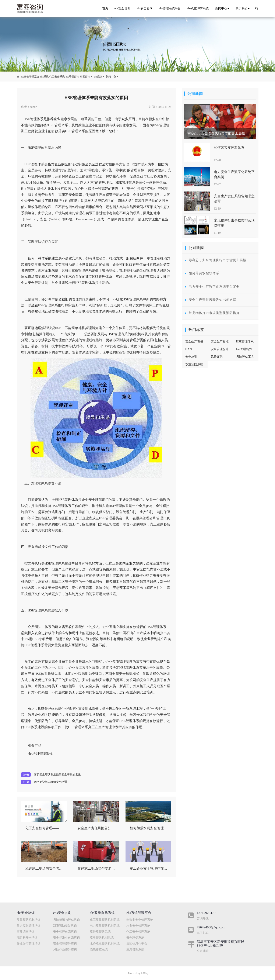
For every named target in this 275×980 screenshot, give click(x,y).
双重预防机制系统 (102, 938)
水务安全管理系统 (138, 926)
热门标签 (196, 330)
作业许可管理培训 (29, 944)
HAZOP (190, 349)
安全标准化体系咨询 (67, 938)
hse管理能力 (244, 349)
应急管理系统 (135, 950)
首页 (105, 8)
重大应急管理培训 (29, 926)
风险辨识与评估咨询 (67, 920)
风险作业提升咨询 (65, 950)
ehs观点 (98, 77)
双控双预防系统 (100, 932)
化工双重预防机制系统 (105, 920)
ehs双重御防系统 (198, 8)
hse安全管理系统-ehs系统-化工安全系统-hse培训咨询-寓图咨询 (56, 77)
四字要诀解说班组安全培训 (50, 782)
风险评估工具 (245, 357)
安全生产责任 (194, 341)
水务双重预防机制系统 (105, 944)
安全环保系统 (135, 938)
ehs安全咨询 (144, 8)
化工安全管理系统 (138, 932)
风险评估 (217, 357)
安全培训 (191, 357)
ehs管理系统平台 (170, 8)
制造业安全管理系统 (140, 920)
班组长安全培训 (27, 938)
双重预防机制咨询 (65, 926)
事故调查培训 (26, 932)
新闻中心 (222, 8)
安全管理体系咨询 (65, 932)
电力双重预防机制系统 (105, 926)
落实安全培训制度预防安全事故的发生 (57, 774)
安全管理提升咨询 (65, 944)
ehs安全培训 (122, 8)
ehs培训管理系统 (40, 754)
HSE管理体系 (245, 341)
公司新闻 (195, 94)
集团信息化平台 (137, 944)
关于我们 (243, 8)
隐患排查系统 (99, 950)
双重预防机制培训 (29, 920)
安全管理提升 (220, 349)
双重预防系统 (194, 364)
